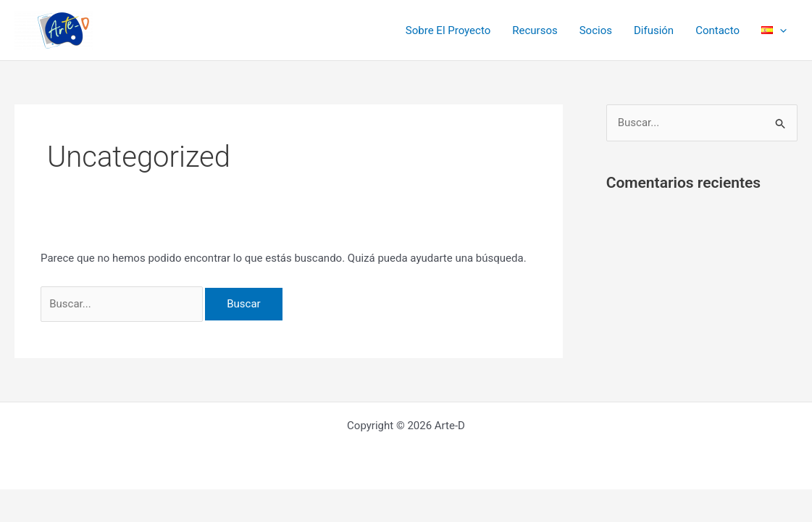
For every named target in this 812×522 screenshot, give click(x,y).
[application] (780, 30)
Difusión (654, 30)
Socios (596, 30)
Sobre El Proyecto (448, 30)
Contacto (717, 30)
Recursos (535, 30)
